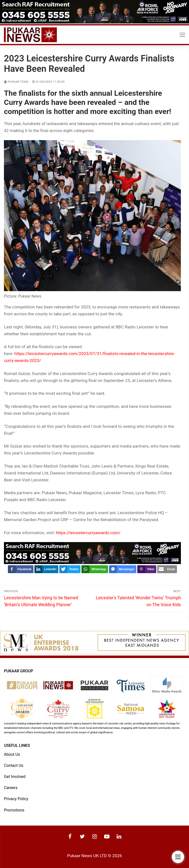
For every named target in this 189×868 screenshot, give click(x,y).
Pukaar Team (16, 82)
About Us (12, 754)
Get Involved (15, 777)
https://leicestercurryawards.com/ (88, 533)
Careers (11, 788)
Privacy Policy (16, 799)
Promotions (14, 810)
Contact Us (14, 765)
